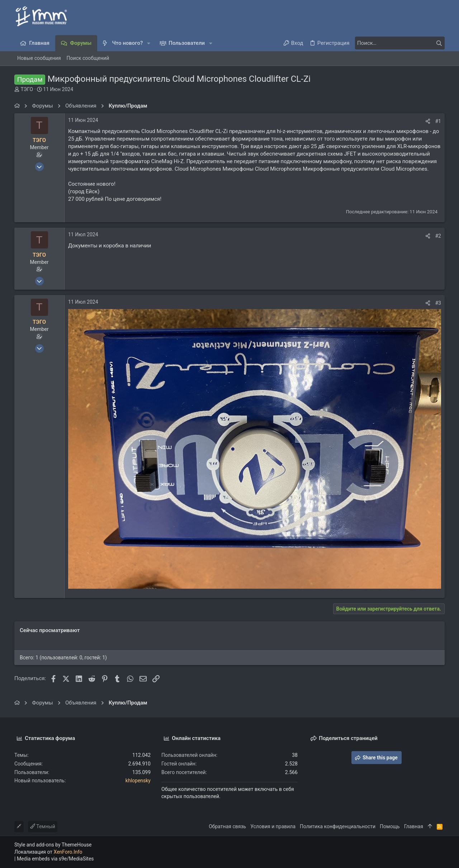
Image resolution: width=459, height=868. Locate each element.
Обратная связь (227, 826)
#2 (438, 236)
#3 (438, 303)
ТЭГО (27, 89)
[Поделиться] (428, 121)
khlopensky (138, 781)
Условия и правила (273, 826)
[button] (149, 43)
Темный (43, 826)
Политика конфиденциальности (338, 826)
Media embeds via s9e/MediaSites (55, 859)
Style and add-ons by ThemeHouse (53, 845)
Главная (414, 826)
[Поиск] (400, 43)
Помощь (390, 826)
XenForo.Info (68, 852)
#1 (438, 121)
